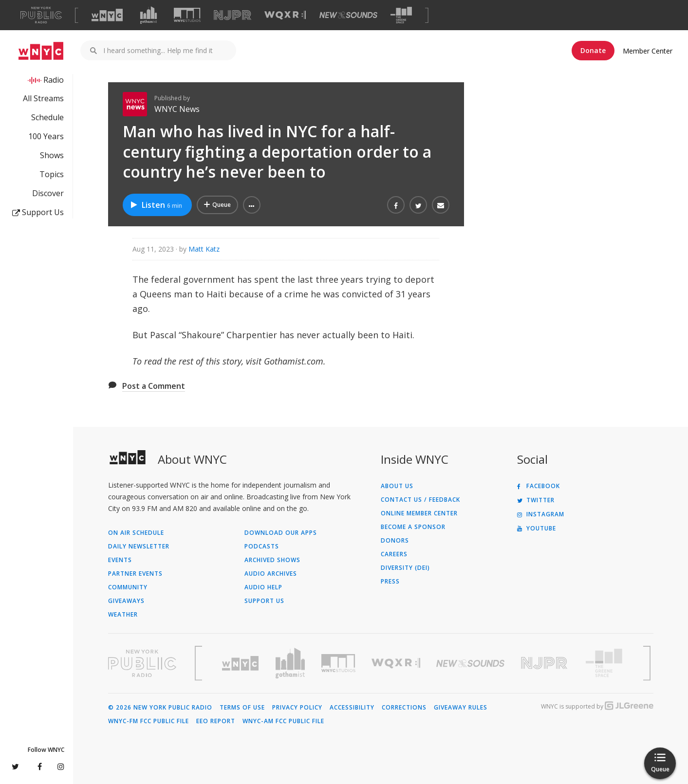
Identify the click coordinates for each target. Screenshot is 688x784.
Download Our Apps (281, 533)
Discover (48, 193)
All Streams (43, 98)
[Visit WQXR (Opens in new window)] (285, 15)
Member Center (648, 51)
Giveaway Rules (461, 708)
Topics (52, 174)
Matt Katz (204, 249)
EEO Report (216, 721)
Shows (52, 155)
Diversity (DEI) (405, 568)
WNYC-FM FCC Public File (149, 721)
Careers (394, 554)
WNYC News (177, 109)
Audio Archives (271, 574)
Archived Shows (272, 560)
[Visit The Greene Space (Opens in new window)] (401, 15)
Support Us (38, 212)
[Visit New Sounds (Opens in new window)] (348, 15)
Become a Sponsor (413, 527)
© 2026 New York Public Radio (160, 708)
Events (120, 560)
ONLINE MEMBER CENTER (419, 513)
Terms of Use (242, 708)
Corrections (404, 708)
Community (128, 587)
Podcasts (262, 547)
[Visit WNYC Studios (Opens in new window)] (187, 15)
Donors (395, 541)
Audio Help (263, 587)
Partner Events (135, 574)
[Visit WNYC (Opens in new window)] (107, 15)
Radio (54, 80)
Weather (123, 615)
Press (390, 582)
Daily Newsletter (139, 547)
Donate (593, 50)
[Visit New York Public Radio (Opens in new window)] (142, 663)
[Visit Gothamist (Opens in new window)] (149, 15)
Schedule (47, 117)
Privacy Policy (297, 708)
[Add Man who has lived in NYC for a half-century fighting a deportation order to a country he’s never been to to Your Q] (217, 205)
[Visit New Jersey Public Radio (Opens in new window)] (545, 663)
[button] (252, 205)
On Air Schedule (136, 533)
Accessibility (352, 708)
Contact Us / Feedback (420, 500)
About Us (397, 486)
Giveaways (126, 601)
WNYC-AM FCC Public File (283, 721)
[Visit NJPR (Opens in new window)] (232, 15)
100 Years (46, 136)
